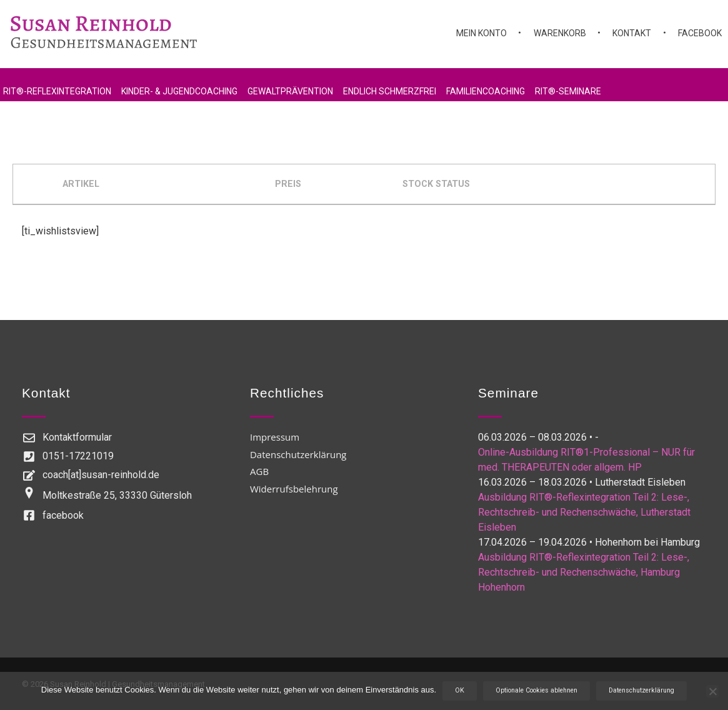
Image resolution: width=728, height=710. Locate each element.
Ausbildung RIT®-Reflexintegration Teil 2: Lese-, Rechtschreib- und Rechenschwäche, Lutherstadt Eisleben (584, 512)
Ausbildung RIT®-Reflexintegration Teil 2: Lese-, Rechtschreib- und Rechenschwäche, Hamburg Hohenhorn (584, 572)
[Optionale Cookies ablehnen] (712, 691)
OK (460, 690)
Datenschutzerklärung (641, 690)
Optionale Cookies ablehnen (536, 690)
